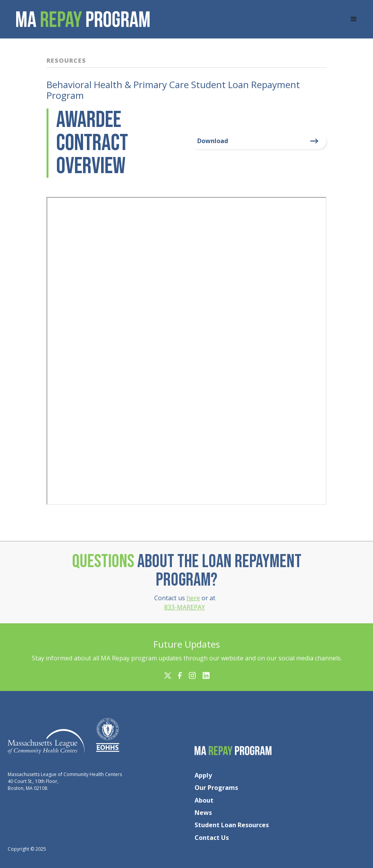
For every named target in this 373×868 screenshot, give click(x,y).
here (193, 598)
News (203, 813)
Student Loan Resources (232, 825)
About (204, 800)
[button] (354, 19)
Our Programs (216, 788)
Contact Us (212, 838)
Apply (203, 775)
